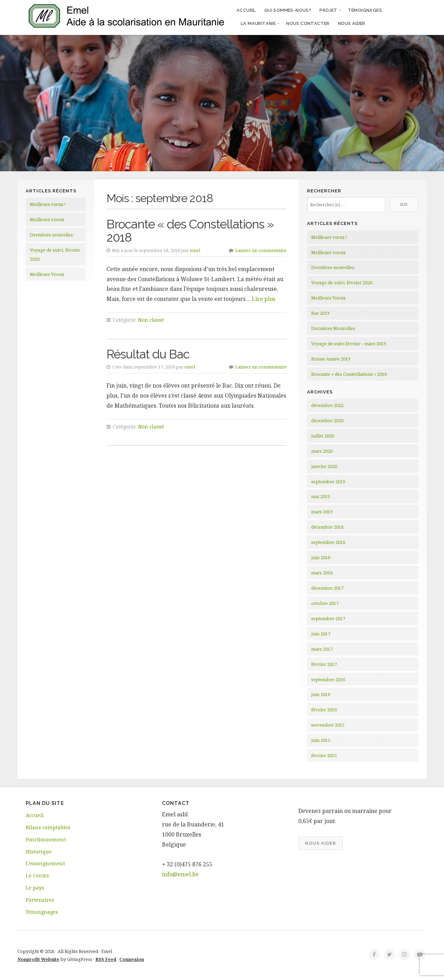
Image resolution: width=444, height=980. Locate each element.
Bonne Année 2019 (331, 359)
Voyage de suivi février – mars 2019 (349, 344)
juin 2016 (321, 694)
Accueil (246, 10)
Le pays (35, 888)
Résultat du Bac (148, 354)
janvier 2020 (324, 466)
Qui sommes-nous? (288, 10)
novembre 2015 (328, 725)
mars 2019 (322, 512)
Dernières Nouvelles (333, 328)
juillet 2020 (323, 436)
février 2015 (324, 755)
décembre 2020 (327, 420)
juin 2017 (321, 634)
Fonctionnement (46, 839)
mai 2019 (321, 496)
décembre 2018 (327, 527)
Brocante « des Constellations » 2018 (190, 231)
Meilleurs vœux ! (48, 204)
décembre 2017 (327, 588)
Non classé (151, 320)
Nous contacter (308, 23)
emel (195, 250)
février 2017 (324, 664)
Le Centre (37, 875)
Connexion (132, 959)
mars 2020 (322, 451)
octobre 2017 (325, 603)
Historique (39, 852)
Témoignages (365, 10)
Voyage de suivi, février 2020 (342, 283)
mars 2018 (322, 573)
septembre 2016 (328, 679)
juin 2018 (321, 557)
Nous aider (352, 23)
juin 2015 (321, 740)
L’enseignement (45, 863)
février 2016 (324, 710)
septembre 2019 (328, 482)
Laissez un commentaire (261, 250)
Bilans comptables (48, 827)
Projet (328, 10)
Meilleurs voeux (47, 219)
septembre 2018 (328, 542)
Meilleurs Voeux (47, 274)
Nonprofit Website (38, 959)
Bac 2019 (320, 313)
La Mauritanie (258, 23)
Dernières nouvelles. (52, 235)
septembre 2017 (328, 618)
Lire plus (264, 299)
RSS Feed (106, 959)
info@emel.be (180, 874)
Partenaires (40, 900)
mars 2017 (322, 649)
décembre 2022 (327, 405)
